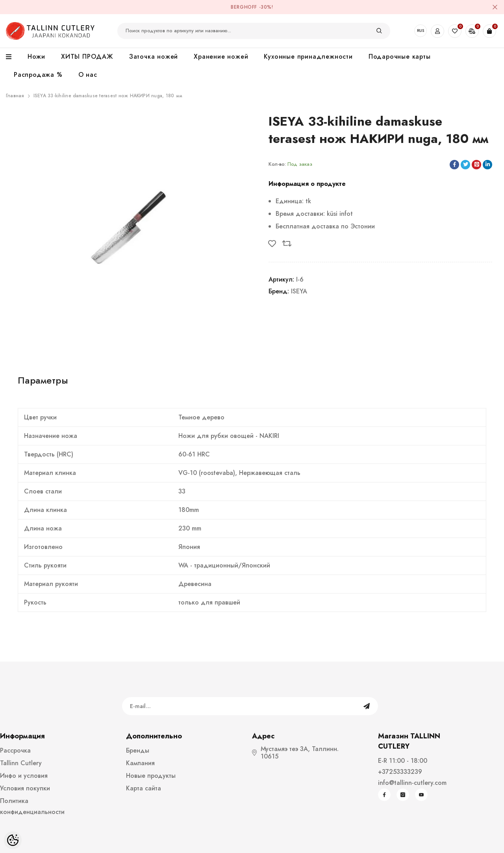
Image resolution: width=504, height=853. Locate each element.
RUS (421, 31)
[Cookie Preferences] (13, 840)
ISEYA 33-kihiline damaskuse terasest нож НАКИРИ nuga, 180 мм (108, 96)
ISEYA (299, 291)
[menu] (13, 57)
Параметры (43, 380)
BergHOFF (244, 7)
